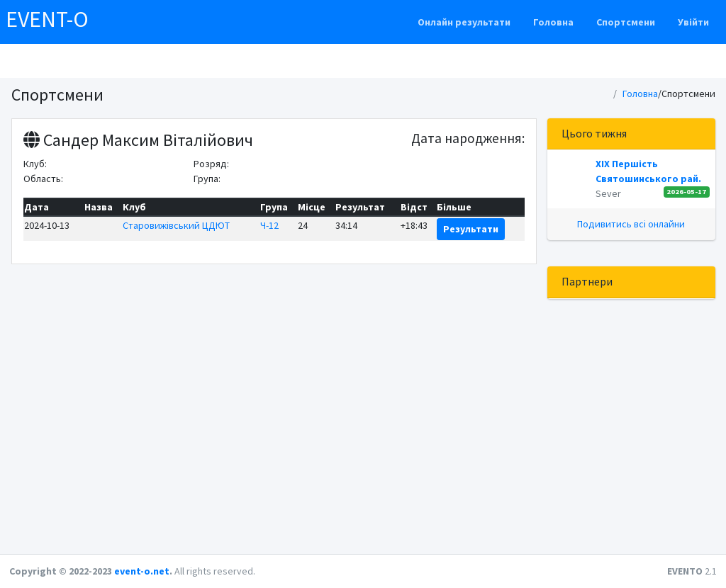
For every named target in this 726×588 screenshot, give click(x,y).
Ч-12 (269, 225)
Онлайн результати (464, 22)
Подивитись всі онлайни (631, 224)
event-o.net (142, 571)
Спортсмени (626, 22)
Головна (553, 22)
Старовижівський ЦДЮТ (176, 225)
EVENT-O (47, 19)
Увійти (693, 22)
